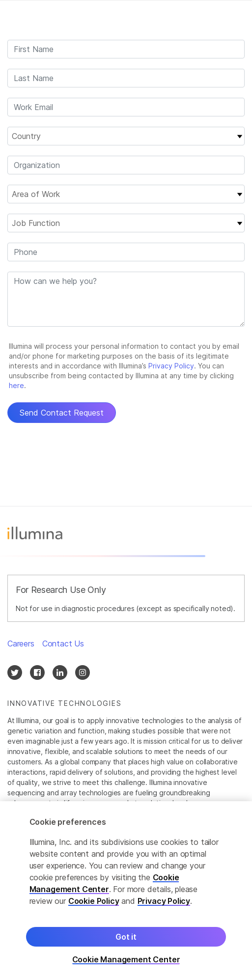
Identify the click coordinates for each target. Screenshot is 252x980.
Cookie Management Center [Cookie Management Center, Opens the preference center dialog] (126, 960)
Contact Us (63, 644)
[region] (126, 891)
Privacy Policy (164, 901)
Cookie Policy (94, 901)
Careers (21, 644)
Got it (126, 937)
